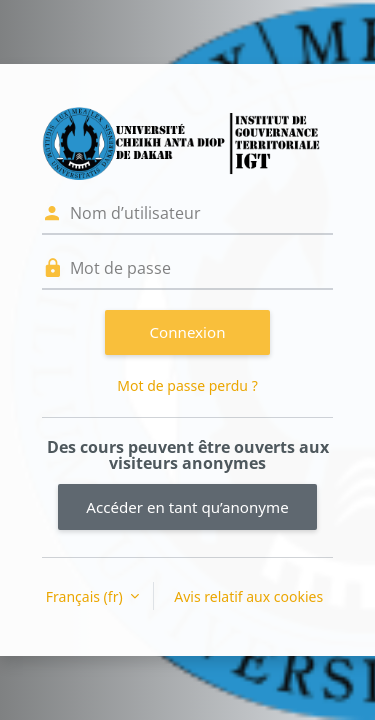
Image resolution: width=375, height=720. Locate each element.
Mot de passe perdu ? (187, 385)
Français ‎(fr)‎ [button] (86, 596)
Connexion (188, 332)
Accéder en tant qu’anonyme (187, 507)
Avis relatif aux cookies (248, 596)
